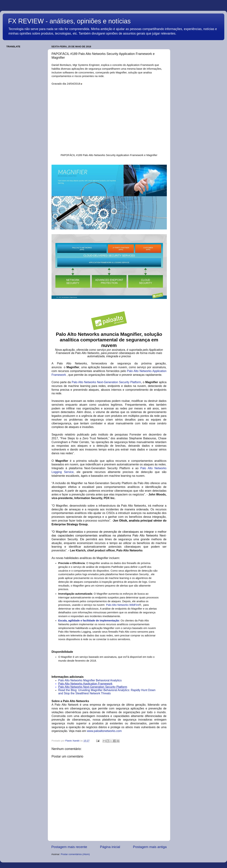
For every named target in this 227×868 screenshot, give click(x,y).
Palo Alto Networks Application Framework (85, 684)
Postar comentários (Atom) (75, 854)
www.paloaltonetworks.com (104, 731)
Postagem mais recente (69, 847)
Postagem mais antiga (150, 847)
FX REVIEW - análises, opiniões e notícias (69, 21)
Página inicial (110, 847)
